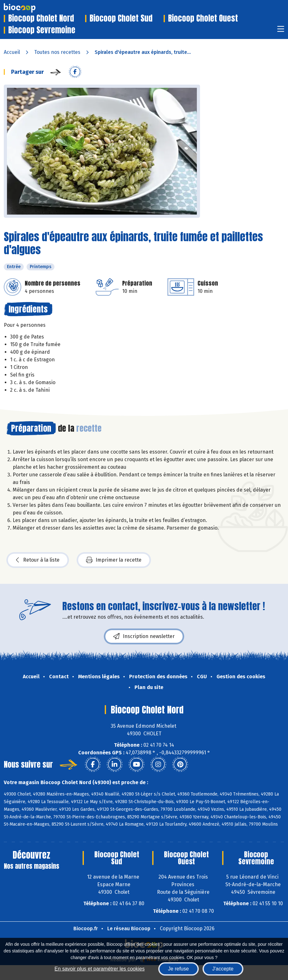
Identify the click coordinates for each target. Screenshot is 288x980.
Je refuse (178, 969)
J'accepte (223, 969)
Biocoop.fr (86, 928)
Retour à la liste (38, 560)
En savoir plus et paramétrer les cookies (100, 969)
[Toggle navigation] (281, 31)
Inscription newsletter (144, 636)
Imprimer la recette (114, 560)
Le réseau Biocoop (129, 928)
